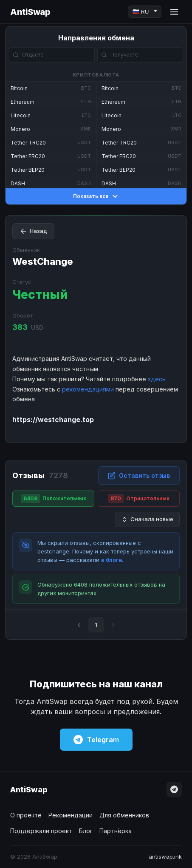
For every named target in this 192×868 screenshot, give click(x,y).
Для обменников (124, 815)
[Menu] (174, 12)
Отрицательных (139, 499)
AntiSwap (30, 12)
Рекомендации (71, 815)
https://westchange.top (53, 420)
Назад (33, 231)
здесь (157, 379)
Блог (86, 831)
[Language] (145, 12)
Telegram (96, 740)
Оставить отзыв (139, 476)
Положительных (54, 499)
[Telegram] (174, 789)
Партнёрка (116, 831)
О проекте (26, 815)
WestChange (43, 261)
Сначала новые (147, 519)
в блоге (112, 560)
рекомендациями (88, 389)
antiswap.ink (165, 857)
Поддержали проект (41, 831)
